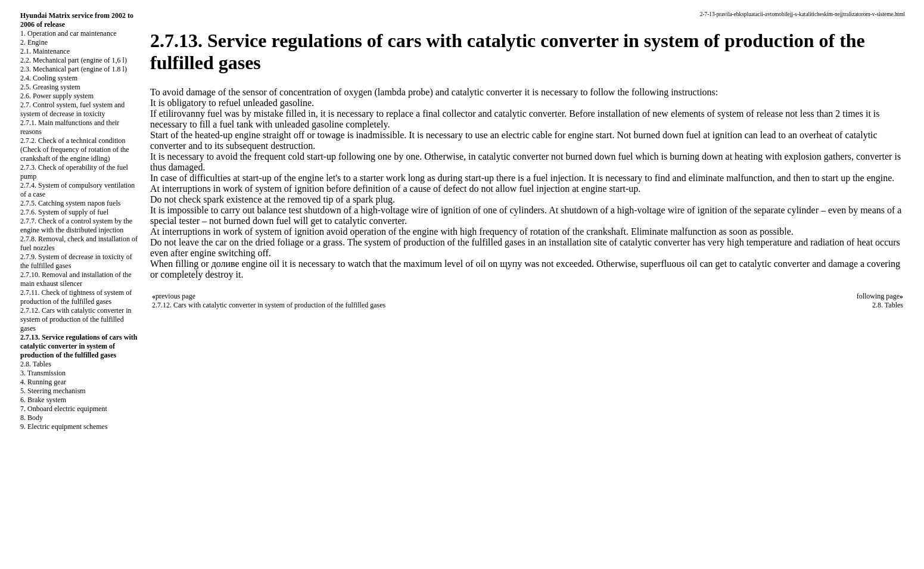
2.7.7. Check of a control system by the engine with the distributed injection (76, 226)
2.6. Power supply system (57, 96)
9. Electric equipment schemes (64, 427)
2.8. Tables (36, 364)
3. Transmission (43, 373)
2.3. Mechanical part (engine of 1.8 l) (74, 69)
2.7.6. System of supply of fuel (64, 212)
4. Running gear (43, 382)
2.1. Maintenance (45, 51)
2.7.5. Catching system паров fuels (70, 203)
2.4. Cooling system (49, 78)
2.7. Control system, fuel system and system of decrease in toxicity (72, 109)
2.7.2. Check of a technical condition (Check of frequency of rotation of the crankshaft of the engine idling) (75, 150)
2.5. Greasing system (50, 87)
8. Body (32, 418)
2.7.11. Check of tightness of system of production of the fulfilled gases (76, 297)
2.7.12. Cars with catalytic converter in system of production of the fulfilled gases (76, 319)
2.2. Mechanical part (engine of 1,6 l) (74, 60)
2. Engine (34, 42)
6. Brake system (43, 400)
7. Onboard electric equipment (64, 409)
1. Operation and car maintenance (69, 33)
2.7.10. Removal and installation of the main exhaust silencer (76, 279)
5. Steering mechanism (53, 391)
